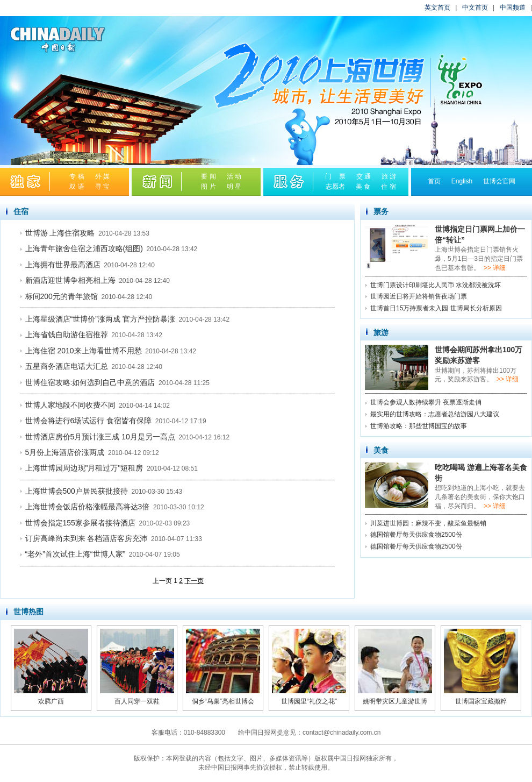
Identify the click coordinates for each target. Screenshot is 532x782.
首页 (434, 181)
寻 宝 (102, 187)
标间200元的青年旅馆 (62, 296)
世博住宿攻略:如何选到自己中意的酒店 (90, 382)
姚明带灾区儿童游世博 (395, 701)
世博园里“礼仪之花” (309, 701)
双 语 (77, 187)
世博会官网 (499, 181)
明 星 (234, 187)
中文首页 (475, 8)
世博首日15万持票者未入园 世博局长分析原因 (436, 308)
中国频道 (513, 8)
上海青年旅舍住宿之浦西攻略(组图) (84, 248)
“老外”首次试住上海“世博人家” (76, 554)
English (462, 181)
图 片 (208, 187)
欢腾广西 (51, 701)
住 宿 (388, 187)
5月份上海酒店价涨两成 (65, 452)
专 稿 (77, 176)
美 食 (363, 187)
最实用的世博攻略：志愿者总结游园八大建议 (435, 414)
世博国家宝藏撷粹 (481, 701)
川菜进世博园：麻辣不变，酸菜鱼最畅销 (428, 523)
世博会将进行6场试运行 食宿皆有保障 (89, 421)
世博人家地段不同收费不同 (70, 405)
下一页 (194, 581)
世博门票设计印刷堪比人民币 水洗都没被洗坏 (436, 285)
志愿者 (335, 187)
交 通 (364, 176)
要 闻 (208, 176)
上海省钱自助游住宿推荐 (67, 335)
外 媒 (102, 176)
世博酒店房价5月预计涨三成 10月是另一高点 (100, 437)
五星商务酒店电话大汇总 (67, 366)
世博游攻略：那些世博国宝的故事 (419, 426)
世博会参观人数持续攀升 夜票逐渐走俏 (426, 402)
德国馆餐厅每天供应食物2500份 (416, 535)
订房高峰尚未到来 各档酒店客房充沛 (87, 538)
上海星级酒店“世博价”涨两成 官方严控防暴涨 (100, 319)
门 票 (335, 176)
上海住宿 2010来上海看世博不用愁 (84, 351)
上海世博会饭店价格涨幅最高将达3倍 (88, 507)
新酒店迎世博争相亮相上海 (70, 280)
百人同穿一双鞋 (137, 701)
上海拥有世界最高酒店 (63, 265)
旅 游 (389, 176)
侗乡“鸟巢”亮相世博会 (223, 701)
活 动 (234, 176)
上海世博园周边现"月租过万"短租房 (84, 468)
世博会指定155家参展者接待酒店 (80, 523)
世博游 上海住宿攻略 (60, 233)
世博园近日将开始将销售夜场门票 (419, 296)
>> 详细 (495, 268)
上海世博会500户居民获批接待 (77, 491)
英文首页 (437, 8)
